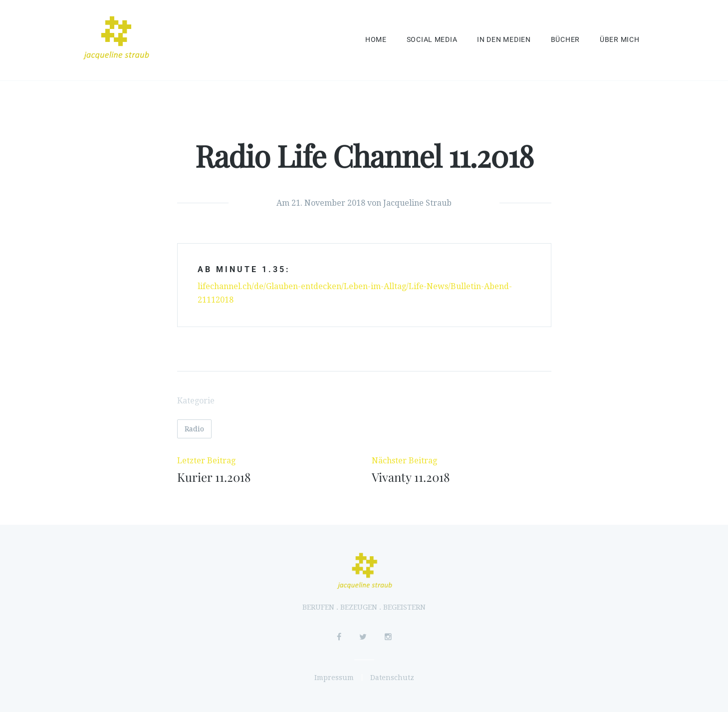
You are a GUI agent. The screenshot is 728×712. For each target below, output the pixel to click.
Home (376, 40)
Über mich (619, 40)
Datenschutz (392, 678)
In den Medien (504, 40)
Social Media (432, 40)
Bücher (565, 40)
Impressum (334, 678)
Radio (194, 429)
